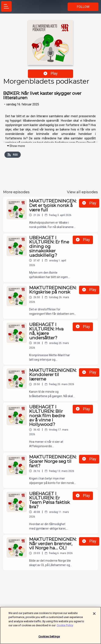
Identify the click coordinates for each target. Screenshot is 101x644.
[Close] (94, 615)
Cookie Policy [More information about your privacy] (65, 627)
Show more (16, 146)
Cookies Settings (49, 638)
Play (50, 73)
